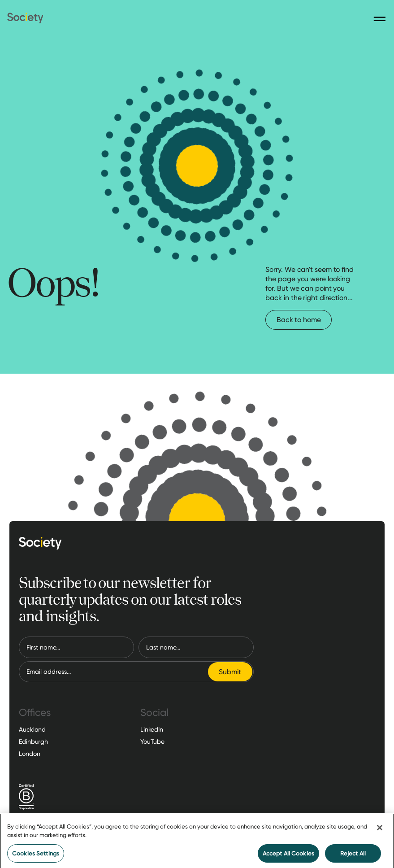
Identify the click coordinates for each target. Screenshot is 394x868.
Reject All (353, 856)
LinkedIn (152, 729)
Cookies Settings (36, 856)
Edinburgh (33, 742)
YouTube (152, 742)
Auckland (32, 729)
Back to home (299, 320)
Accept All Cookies (288, 856)
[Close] (380, 830)
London (29, 754)
